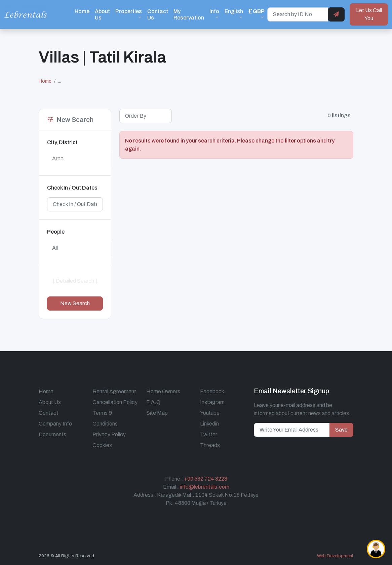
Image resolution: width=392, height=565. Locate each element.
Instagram (212, 402)
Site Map (157, 413)
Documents (52, 434)
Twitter (209, 434)
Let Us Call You (369, 14)
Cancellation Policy (115, 402)
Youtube (210, 413)
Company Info (55, 424)
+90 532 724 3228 (206, 479)
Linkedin (209, 424)
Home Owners (163, 391)
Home (82, 11)
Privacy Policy (109, 434)
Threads (210, 445)
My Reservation (189, 14)
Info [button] (214, 11)
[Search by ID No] (298, 14)
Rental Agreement (114, 391)
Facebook (212, 391)
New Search (75, 303)
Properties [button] (129, 11)
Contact (49, 413)
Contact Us (158, 14)
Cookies (102, 445)
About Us (102, 14)
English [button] (234, 11)
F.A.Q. (154, 402)
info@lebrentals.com (205, 487)
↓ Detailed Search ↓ (75, 281)
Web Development (335, 556)
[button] (257, 14)
